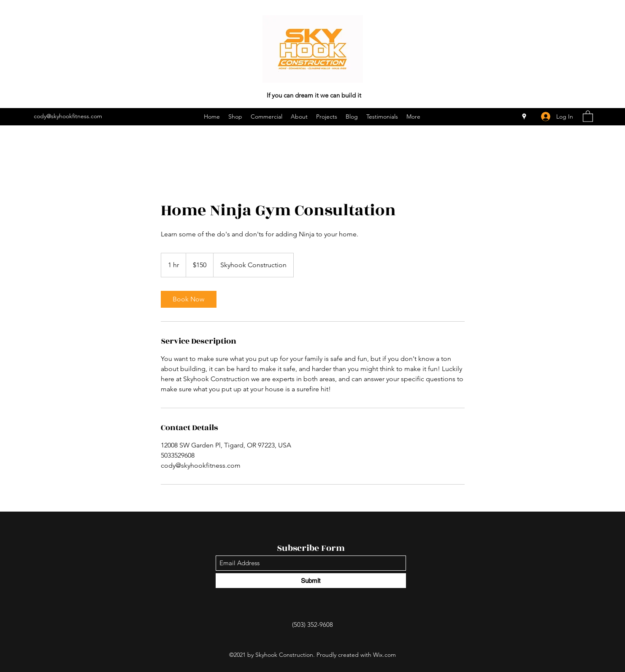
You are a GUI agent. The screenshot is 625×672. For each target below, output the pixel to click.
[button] (588, 116)
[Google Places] (524, 117)
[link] (189, 299)
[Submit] (311, 581)
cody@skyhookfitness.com (68, 116)
